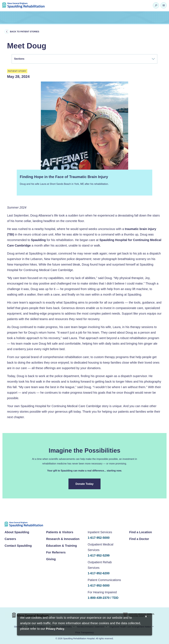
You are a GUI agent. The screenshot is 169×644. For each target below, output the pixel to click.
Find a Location (141, 532)
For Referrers (56, 552)
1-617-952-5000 (99, 538)
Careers (10, 539)
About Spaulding (17, 532)
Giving (51, 559)
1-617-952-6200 (99, 573)
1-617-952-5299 (99, 555)
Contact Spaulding (18, 546)
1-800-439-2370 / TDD (103, 598)
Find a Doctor (139, 539)
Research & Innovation (63, 539)
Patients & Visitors (60, 532)
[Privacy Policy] (55, 629)
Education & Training (62, 546)
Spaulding (38, 240)
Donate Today (85, 484)
